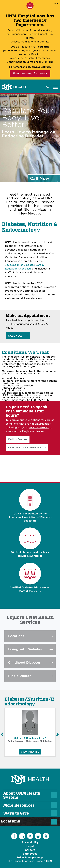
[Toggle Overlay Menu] (48, 87)
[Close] (55, 3)
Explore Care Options (24, 448)
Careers (30, 850)
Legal (30, 846)
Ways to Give (16, 813)
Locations (12, 821)
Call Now (16, 336)
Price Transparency (30, 858)
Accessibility (30, 842)
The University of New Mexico (25, 861)
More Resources (19, 805)
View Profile (30, 752)
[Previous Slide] (2, 734)
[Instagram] (38, 836)
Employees (30, 854)
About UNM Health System (22, 795)
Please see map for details (30, 73)
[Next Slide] (57, 734)
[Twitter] (30, 836)
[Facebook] (14, 836)
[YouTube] (46, 836)
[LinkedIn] (22, 836)
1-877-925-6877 (39, 428)
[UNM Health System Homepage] (30, 772)
